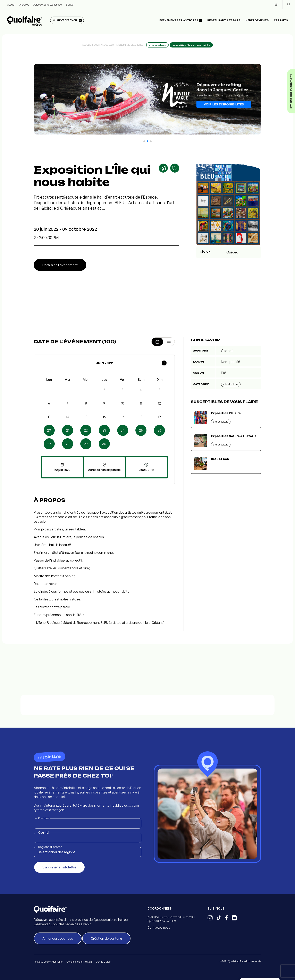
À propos (24, 5)
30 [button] (104, 444)
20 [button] (49, 430)
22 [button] (86, 430)
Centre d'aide (103, 962)
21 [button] (68, 430)
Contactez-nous (159, 927)
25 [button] (141, 430)
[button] (144, 141)
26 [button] (159, 430)
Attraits (281, 20)
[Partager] (163, 168)
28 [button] (68, 444)
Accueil (11, 5)
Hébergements (257, 20)
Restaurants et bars (224, 20)
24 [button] (123, 430)
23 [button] (104, 430)
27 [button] (49, 444)
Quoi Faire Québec (104, 45)
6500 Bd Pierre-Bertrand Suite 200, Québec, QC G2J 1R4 (171, 919)
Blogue (70, 5)
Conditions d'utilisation (79, 962)
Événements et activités (130, 45)
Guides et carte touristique (47, 5)
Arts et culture (231, 384)
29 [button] (86, 444)
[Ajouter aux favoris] (175, 168)
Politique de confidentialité (48, 962)
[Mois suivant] (164, 363)
